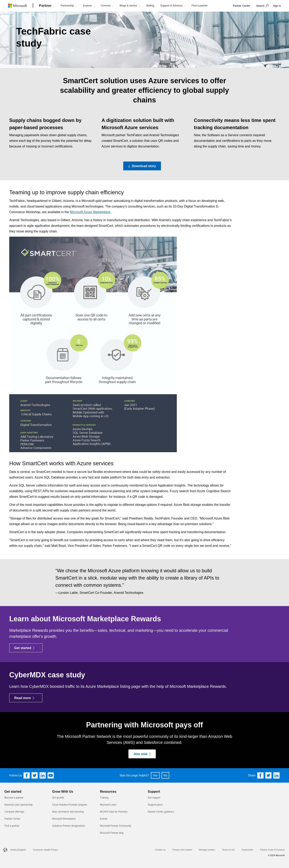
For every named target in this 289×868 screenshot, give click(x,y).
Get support (154, 798)
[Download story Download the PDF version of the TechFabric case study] (142, 166)
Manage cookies (207, 850)
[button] (262, 6)
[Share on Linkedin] (277, 775)
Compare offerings (14, 812)
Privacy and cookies (182, 850)
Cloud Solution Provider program (70, 805)
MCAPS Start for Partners (114, 812)
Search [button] (260, 6)
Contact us (160, 850)
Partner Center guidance (161, 812)
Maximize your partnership (19, 805)
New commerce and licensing (68, 812)
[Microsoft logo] (20, 6)
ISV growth (58, 798)
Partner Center (12, 819)
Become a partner (14, 798)
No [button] (165, 775)
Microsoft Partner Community (115, 826)
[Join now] (142, 754)
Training (104, 798)
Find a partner (12, 826)
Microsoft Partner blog (112, 833)
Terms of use (228, 850)
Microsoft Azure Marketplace (90, 212)
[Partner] (45, 6)
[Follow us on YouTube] (51, 775)
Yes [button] (155, 775)
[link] (242, 6)
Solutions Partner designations (69, 826)
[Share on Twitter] (269, 775)
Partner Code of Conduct (272, 850)
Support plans (155, 805)
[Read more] (26, 698)
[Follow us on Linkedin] (43, 775)
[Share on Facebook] (261, 775)
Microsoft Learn (108, 805)
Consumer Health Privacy (46, 850)
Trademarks (247, 850)
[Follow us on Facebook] (27, 775)
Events (104, 819)
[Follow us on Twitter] (35, 775)
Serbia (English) (18, 850)
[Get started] (26, 648)
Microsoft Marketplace (64, 819)
